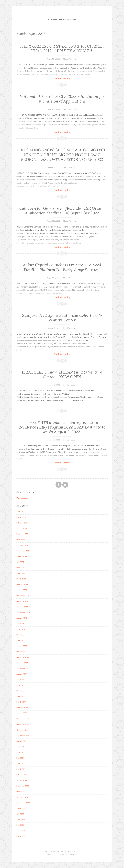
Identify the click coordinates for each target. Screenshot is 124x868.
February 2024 (22, 584)
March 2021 (21, 769)
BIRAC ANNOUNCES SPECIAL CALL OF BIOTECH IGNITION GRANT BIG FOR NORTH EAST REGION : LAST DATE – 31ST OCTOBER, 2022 (62, 155)
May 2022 (20, 691)
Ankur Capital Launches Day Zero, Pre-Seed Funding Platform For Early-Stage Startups (62, 267)
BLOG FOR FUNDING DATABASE (62, 20)
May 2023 (20, 635)
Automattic (71, 855)
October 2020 (22, 797)
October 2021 (22, 730)
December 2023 (23, 596)
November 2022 (23, 657)
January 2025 (22, 528)
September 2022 (23, 668)
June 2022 (21, 685)
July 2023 (20, 624)
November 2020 (23, 792)
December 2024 (23, 534)
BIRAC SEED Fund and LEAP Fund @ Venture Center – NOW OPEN (62, 375)
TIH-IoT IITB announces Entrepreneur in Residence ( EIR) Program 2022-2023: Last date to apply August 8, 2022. (62, 427)
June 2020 (21, 820)
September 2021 (23, 736)
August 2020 (22, 808)
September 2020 (23, 803)
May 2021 (20, 758)
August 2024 (22, 556)
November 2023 (23, 601)
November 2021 (23, 724)
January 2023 (22, 646)
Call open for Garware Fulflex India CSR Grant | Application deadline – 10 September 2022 (62, 211)
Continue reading (67, 78)
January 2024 (22, 590)
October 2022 (22, 663)
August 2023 (22, 618)
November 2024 (23, 540)
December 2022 (23, 652)
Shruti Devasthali (70, 59)
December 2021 (23, 719)
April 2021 (20, 764)
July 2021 (20, 747)
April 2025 (20, 512)
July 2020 (20, 814)
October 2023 (22, 607)
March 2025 (21, 517)
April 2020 (20, 831)
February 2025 (22, 523)
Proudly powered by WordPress (62, 852)
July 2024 (20, 562)
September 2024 (23, 551)
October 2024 (22, 545)
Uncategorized (22, 498)
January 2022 (22, 713)
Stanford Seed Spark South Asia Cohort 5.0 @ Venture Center (62, 318)
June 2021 (21, 752)
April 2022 (20, 696)
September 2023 (23, 612)
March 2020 (21, 836)
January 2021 (22, 780)
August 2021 (22, 741)
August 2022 (22, 674)
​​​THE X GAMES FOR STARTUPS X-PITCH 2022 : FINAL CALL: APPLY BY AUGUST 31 (62, 49)
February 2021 (22, 775)
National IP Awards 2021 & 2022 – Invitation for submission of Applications (62, 99)
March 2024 (21, 579)
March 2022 (21, 702)
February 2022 (22, 708)
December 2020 (23, 786)
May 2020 (20, 825)
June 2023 (21, 629)
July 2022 (20, 680)
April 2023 (20, 640)
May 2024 (20, 568)
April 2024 (20, 573)
